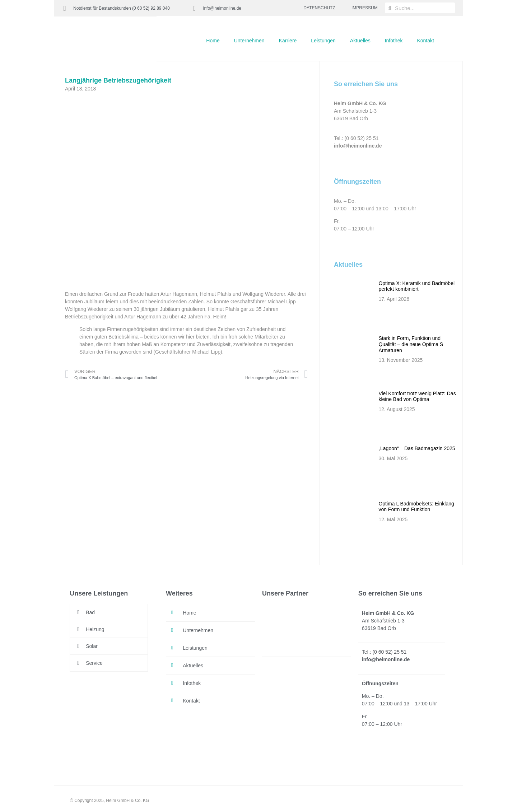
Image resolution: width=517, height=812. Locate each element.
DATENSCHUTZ (319, 8)
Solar (92, 646)
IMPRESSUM (365, 8)
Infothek (394, 41)
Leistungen (323, 41)
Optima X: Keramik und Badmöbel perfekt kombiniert (416, 286)
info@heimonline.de (222, 8)
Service (94, 663)
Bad (90, 612)
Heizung (95, 629)
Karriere (288, 41)
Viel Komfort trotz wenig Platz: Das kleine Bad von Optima (417, 396)
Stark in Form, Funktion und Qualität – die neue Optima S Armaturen (411, 344)
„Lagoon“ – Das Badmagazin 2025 (417, 448)
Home (213, 41)
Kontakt (426, 41)
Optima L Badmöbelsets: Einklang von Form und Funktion (416, 507)
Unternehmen (249, 41)
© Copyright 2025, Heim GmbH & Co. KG (110, 801)
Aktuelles (360, 41)
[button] (109, 612)
